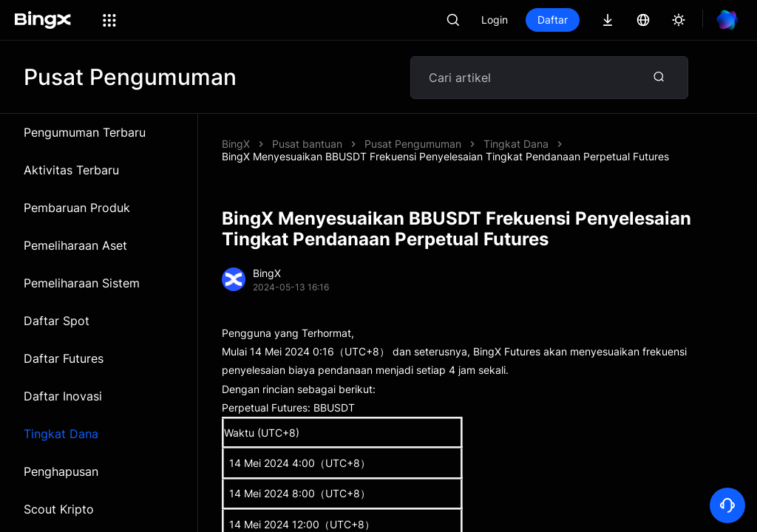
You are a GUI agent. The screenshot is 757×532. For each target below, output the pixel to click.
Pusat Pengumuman (413, 144)
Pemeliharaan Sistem (82, 283)
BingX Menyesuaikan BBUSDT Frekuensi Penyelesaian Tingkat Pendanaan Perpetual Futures (445, 156)
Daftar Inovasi (63, 396)
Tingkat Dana (61, 434)
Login (495, 20)
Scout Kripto (59, 509)
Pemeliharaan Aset (75, 245)
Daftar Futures (64, 358)
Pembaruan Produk (77, 208)
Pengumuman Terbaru (85, 132)
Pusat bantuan (307, 144)
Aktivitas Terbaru (71, 170)
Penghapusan (61, 471)
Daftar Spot (57, 321)
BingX (236, 144)
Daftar (553, 20)
